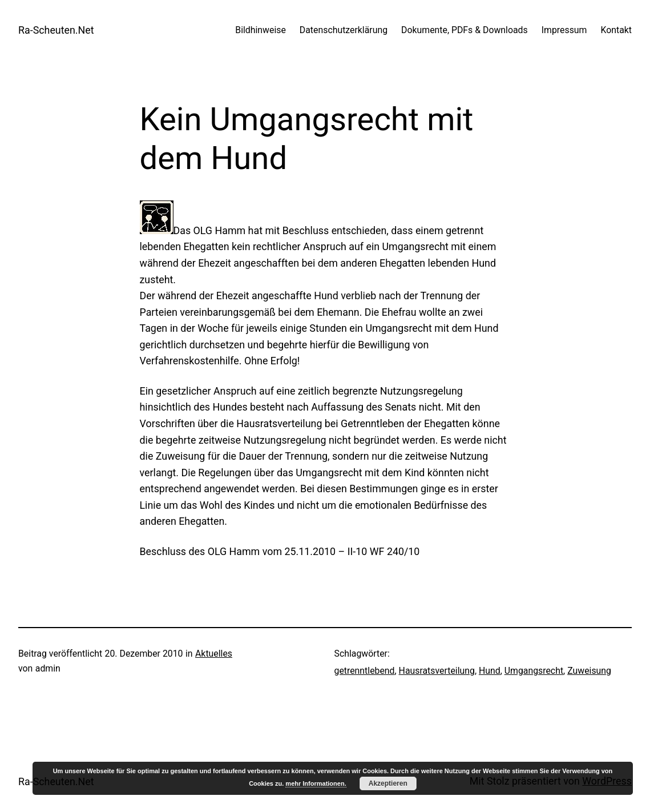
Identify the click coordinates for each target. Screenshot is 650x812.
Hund (490, 671)
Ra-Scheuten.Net (56, 30)
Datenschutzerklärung (344, 30)
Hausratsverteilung (437, 671)
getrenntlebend (365, 671)
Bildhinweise (261, 30)
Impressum (564, 30)
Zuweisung (589, 671)
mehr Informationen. (316, 783)
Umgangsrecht (534, 671)
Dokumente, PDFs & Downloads (465, 30)
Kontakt (616, 30)
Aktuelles (214, 654)
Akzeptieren (388, 783)
